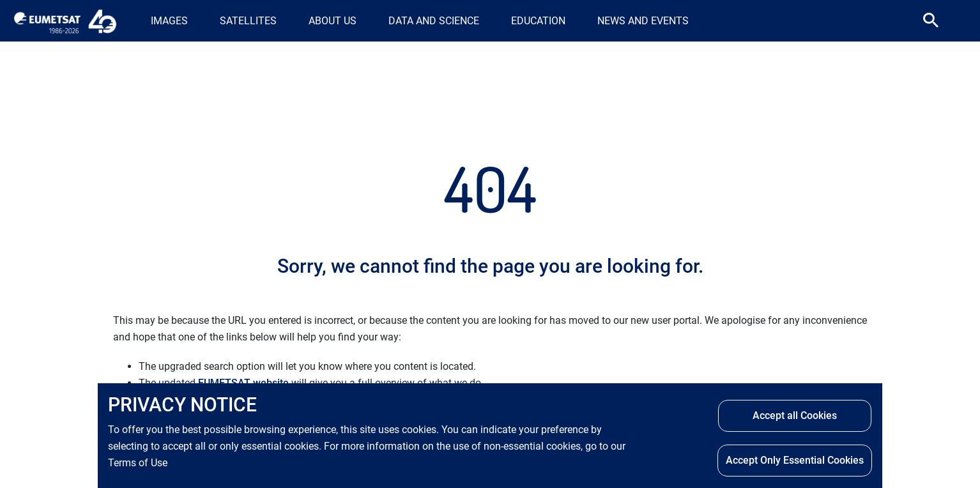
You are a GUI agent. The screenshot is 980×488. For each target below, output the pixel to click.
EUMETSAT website (243, 383)
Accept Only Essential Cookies (795, 461)
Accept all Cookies (795, 417)
